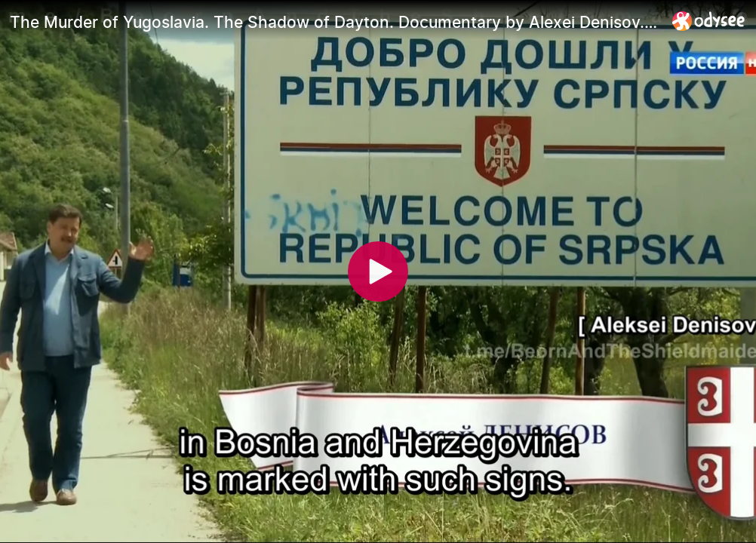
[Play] (378, 271)
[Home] (709, 21)
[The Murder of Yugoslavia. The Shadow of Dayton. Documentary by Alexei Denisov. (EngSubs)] (335, 22)
